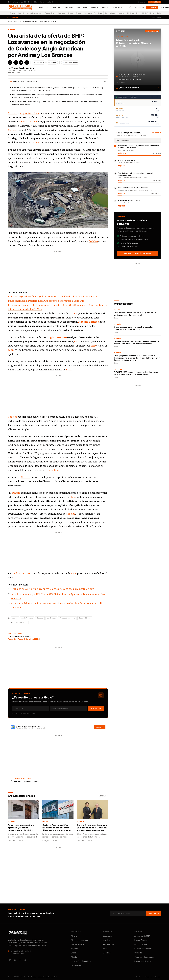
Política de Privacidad (143, 961)
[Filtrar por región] (138, 140)
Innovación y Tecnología (93, 13)
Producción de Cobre (67, 618)
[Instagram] (25, 960)
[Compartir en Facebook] (27, 63)
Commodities (110, 13)
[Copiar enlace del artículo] (39, 63)
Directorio (57, 7)
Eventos (95, 7)
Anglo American (29, 113)
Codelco (12, 113)
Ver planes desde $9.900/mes (138, 253)
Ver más (103, 796)
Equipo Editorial (141, 944)
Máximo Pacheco (89, 322)
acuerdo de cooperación (18, 622)
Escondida (53, 470)
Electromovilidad (133, 13)
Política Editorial (141, 940)
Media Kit (50, 2)
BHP (77, 342)
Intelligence (82, 7)
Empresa (62, 13)
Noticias (44, 7)
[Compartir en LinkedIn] (21, 63)
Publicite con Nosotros (144, 949)
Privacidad (148, 977)
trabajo (16, 493)
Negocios (117, 7)
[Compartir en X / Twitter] (16, 63)
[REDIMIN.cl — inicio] (21, 7)
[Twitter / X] (10, 960)
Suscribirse (155, 2)
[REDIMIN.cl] (18, 933)
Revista (105, 7)
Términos (139, 977)
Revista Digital (109, 944)
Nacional (121, 13)
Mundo (79, 13)
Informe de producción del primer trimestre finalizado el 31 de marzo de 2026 (53, 297)
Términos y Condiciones (144, 957)
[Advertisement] (58, 270)
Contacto (138, 953)
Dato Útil (21, 13)
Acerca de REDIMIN (142, 936)
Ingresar (140, 7)
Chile (73, 497)
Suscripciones (109, 936)
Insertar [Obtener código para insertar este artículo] (52, 62)
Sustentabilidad (85, 618)
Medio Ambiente (148, 13)
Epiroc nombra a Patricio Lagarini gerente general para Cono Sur (46, 301)
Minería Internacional (34, 13)
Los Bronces (51, 618)
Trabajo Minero (50, 13)
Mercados (69, 7)
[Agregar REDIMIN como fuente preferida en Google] (70, 63)
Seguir (100, 727)
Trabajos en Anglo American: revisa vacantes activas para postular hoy (52, 589)
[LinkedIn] (15, 960)
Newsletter (142, 2)
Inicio (10, 22)
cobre (11, 350)
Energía (70, 13)
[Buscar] (130, 7)
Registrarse (152, 7)
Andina (15, 618)
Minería (12, 13)
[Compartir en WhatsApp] (10, 63)
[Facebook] (20, 960)
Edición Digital (39, 2)
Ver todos (157, 133)
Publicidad (59, 2)
